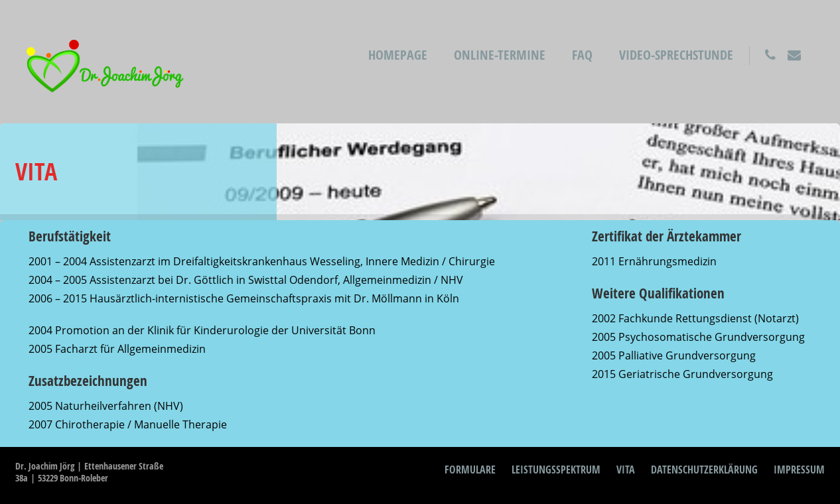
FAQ (582, 55)
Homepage (398, 55)
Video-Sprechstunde (676, 55)
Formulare (470, 470)
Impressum (799, 470)
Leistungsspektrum (556, 470)
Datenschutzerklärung (704, 470)
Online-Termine (500, 55)
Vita (626, 470)
